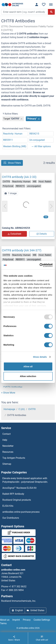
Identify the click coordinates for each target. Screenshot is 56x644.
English (17, 610)
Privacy (27, 620)
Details (42, 234)
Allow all (28, 366)
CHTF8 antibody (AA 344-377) (22, 250)
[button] (8, 393)
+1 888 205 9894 (15, 590)
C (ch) (22, 409)
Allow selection (28, 376)
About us (5, 620)
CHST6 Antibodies (13, 387)
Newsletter (8, 446)
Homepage (9, 409)
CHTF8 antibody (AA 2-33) (19, 177)
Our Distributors (11, 518)
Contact (6, 434)
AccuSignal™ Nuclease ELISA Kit (19, 488)
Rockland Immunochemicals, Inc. (19, 601)
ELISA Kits (8, 506)
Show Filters (12, 163)
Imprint (16, 620)
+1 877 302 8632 (17, 587)
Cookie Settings (42, 620)
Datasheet (14, 234)
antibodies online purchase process (21, 512)
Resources (8, 452)
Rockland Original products (17, 500)
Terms (3, 623)
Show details (40, 357)
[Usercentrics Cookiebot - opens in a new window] (40, 265)
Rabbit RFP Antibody (13, 494)
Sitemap (7, 464)
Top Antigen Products (14, 458)
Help (5, 440)
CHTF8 (32, 409)
